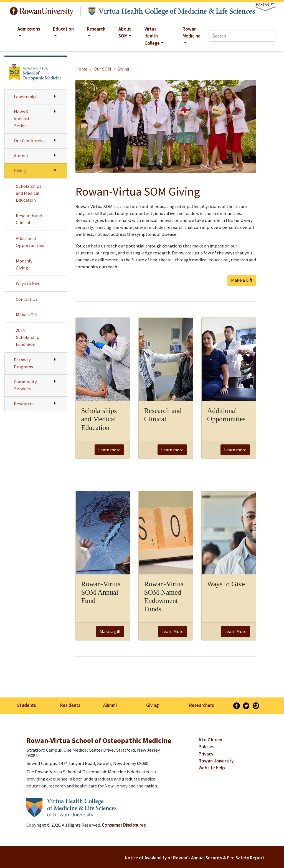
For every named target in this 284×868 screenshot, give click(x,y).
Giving (20, 171)
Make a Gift (26, 315)
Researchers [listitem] (201, 705)
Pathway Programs (23, 363)
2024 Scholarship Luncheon (28, 337)
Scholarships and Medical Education (29, 193)
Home (82, 69)
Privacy (206, 754)
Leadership (25, 97)
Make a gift (110, 631)
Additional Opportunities (30, 242)
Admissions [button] (29, 29)
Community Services (25, 385)
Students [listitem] (26, 705)
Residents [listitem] (70, 705)
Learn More (173, 631)
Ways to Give (28, 283)
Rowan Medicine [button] (192, 32)
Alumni (21, 156)
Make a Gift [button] (242, 280)
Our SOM (102, 69)
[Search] (242, 36)
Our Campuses (28, 141)
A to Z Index (210, 740)
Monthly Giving (24, 264)
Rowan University (42, 12)
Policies (206, 747)
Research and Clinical (29, 219)
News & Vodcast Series (22, 119)
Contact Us (27, 299)
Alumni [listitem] (110, 705)
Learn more (109, 450)
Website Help (212, 768)
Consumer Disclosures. (124, 825)
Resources (24, 404)
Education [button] (63, 29)
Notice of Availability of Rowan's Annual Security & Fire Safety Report (195, 858)
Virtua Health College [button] (152, 36)
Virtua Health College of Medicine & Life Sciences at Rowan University (172, 12)
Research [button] (96, 29)
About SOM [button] (125, 32)
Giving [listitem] (152, 705)
